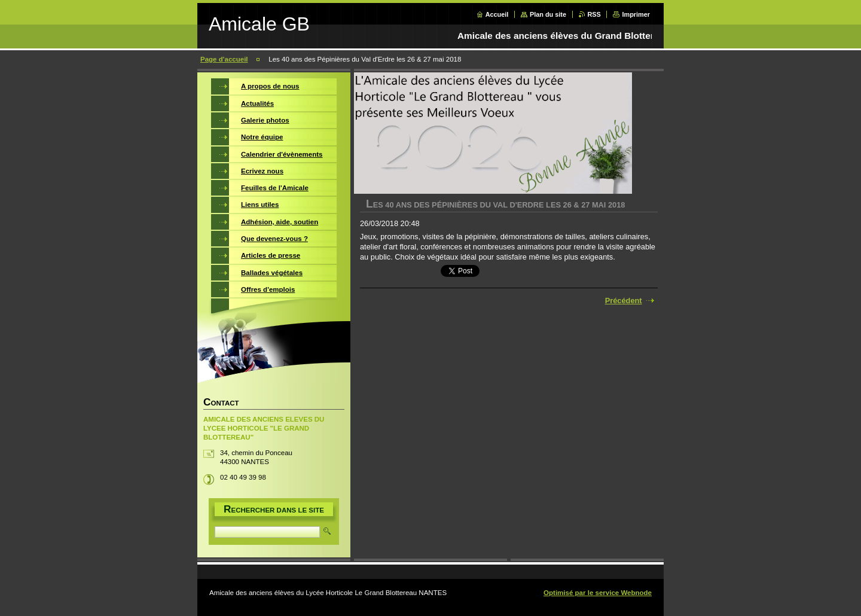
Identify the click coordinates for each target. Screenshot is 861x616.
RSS (594, 14)
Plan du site (548, 14)
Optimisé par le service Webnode (598, 593)
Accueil (497, 14)
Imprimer (636, 14)
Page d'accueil (224, 59)
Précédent (624, 301)
